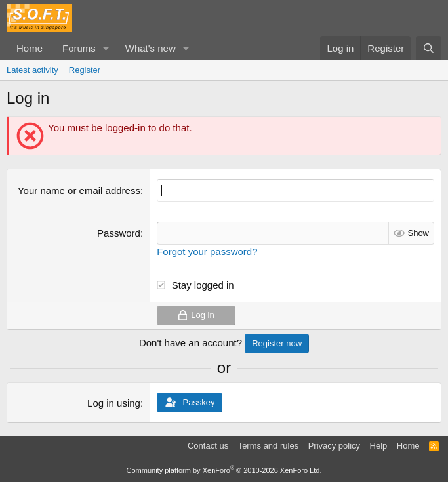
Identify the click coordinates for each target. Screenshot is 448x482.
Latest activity (32, 70)
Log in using (114, 403)
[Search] (429, 48)
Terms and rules (268, 446)
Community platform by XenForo (224, 470)
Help (379, 446)
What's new (151, 48)
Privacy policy (334, 446)
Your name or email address (79, 191)
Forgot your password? (207, 251)
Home (30, 48)
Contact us (208, 446)
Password (119, 233)
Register (85, 70)
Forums (79, 48)
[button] (106, 48)
